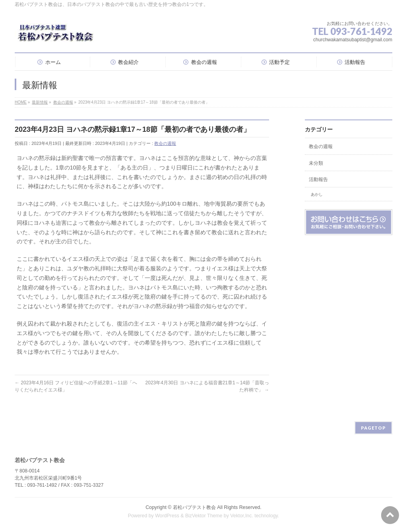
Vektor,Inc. (242, 516)
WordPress (167, 516)
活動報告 (318, 179)
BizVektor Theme (204, 516)
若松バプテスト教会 (194, 507)
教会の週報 (165, 143)
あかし (317, 194)
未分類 (316, 163)
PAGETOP (373, 428)
